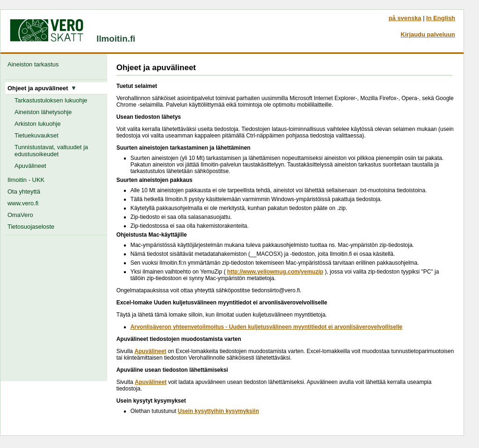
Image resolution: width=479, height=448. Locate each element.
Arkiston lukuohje (38, 124)
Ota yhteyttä (24, 191)
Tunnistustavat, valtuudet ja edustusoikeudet (51, 151)
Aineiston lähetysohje (43, 112)
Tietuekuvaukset (36, 135)
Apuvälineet (30, 166)
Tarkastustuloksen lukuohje (51, 100)
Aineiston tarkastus (35, 64)
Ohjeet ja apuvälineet (42, 88)
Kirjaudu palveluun (428, 34)
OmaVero (20, 215)
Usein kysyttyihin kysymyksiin (218, 411)
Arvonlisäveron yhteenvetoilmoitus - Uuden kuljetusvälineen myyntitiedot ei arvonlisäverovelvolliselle (267, 327)
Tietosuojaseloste (31, 227)
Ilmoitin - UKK (26, 180)
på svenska (405, 18)
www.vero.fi (23, 203)
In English (441, 18)
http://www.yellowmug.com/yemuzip (275, 272)
